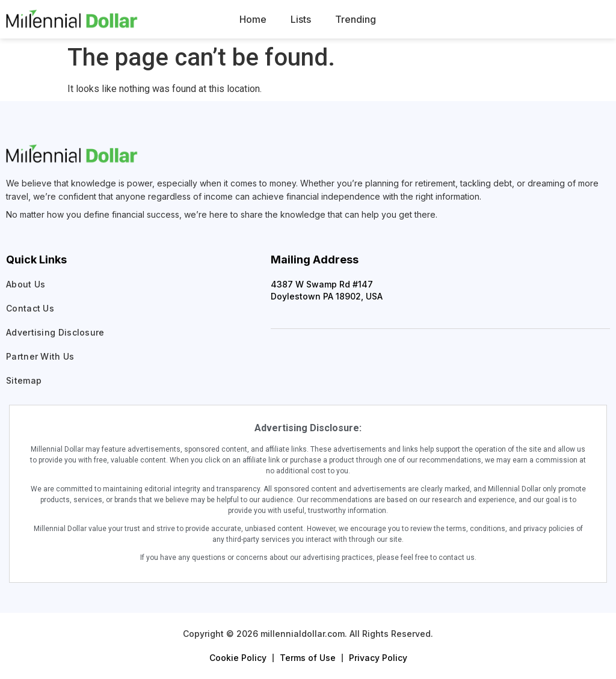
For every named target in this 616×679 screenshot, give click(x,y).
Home (253, 19)
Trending (356, 19)
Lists (301, 19)
